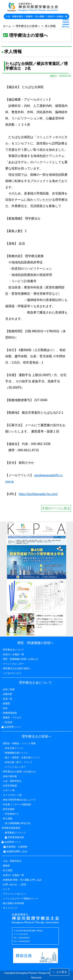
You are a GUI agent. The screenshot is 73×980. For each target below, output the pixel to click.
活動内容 (8, 694)
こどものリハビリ (12, 673)
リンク (6, 889)
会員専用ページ (11, 842)
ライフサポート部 (12, 795)
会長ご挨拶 (9, 689)
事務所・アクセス (12, 718)
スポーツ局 (9, 790)
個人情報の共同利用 (13, 903)
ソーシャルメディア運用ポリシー (20, 899)
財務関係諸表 (10, 713)
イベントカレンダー (13, 664)
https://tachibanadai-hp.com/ (38, 494)
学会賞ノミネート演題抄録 (17, 804)
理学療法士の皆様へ (28, 26)
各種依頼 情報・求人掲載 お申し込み (22, 880)
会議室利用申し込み (15, 851)
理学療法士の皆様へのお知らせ (19, 772)
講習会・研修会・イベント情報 (19, 743)
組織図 (6, 703)
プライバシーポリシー (15, 894)
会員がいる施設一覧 (13, 875)
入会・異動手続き (12, 861)
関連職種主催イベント (17, 753)
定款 (5, 708)
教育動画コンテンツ (15, 833)
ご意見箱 (8, 722)
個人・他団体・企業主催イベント (22, 758)
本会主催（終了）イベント (19, 762)
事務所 (6, 866)
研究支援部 (9, 809)
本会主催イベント (14, 748)
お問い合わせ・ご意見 (15, 885)
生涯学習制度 (10, 786)
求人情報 (50, 26)
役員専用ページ (11, 727)
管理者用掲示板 (14, 837)
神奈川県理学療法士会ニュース (19, 800)
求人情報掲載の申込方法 (18, 823)
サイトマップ (10, 908)
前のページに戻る (56, 508)
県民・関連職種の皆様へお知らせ (20, 659)
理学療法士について (13, 650)
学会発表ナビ (12, 814)
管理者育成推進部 (11, 828)
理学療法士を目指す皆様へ (17, 668)
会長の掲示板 (10, 776)
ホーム (7, 26)
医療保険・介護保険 (15, 847)
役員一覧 (8, 699)
